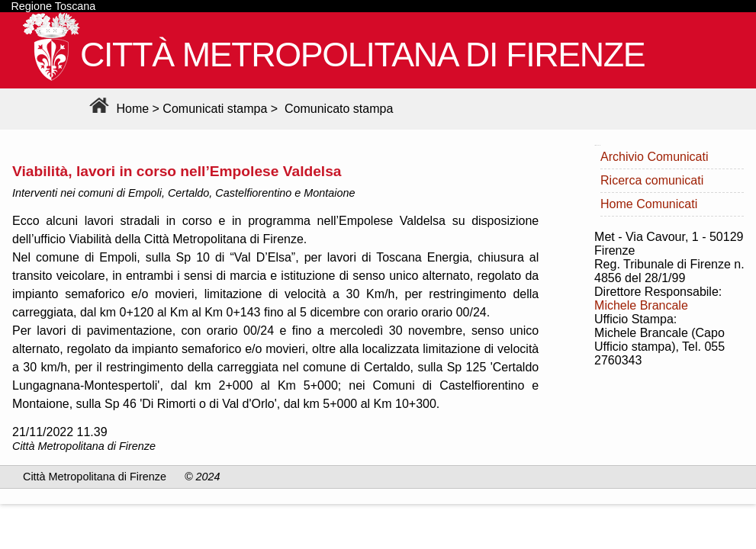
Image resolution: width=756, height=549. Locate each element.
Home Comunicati (649, 204)
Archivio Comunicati (654, 157)
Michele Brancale (641, 305)
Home (117, 109)
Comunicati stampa (215, 109)
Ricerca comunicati (652, 180)
